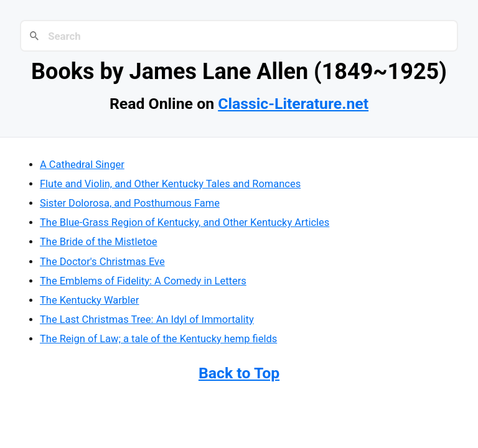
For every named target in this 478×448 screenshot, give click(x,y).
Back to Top (239, 373)
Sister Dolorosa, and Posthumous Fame (130, 203)
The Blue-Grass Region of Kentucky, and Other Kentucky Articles (185, 222)
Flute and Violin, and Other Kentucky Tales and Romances (170, 184)
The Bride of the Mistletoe (99, 242)
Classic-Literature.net (293, 104)
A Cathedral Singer (82, 165)
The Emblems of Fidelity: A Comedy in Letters (143, 281)
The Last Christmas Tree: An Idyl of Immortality (147, 320)
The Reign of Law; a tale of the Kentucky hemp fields (158, 339)
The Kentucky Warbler (89, 300)
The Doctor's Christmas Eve (102, 262)
